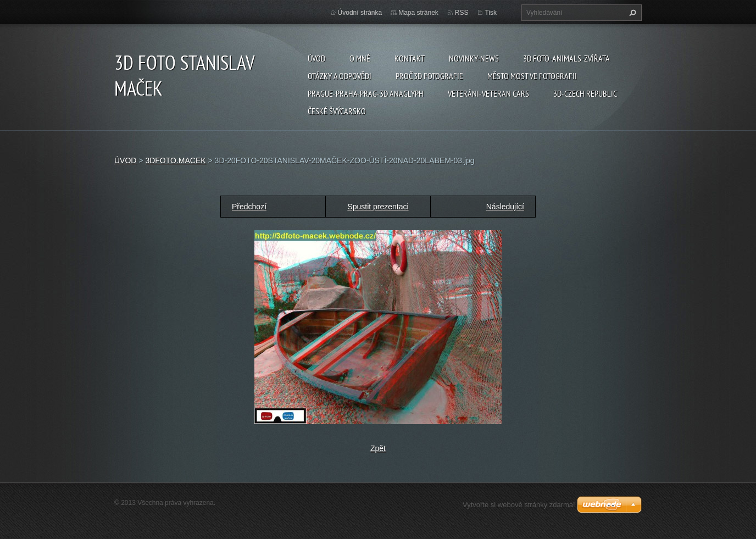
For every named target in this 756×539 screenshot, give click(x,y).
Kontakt (410, 58)
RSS (462, 13)
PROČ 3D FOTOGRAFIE (429, 76)
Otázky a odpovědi (340, 76)
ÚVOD (316, 58)
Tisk (491, 13)
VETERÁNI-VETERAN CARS (488, 93)
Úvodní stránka (360, 13)
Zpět (378, 448)
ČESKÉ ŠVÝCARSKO (337, 111)
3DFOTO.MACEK (175, 160)
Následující (505, 207)
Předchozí (249, 207)
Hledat (631, 13)
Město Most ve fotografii (532, 76)
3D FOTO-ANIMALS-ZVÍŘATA (566, 58)
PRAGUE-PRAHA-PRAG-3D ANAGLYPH (366, 93)
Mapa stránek (418, 13)
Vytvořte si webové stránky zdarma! (519, 505)
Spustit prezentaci (378, 207)
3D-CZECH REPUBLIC (585, 93)
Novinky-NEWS (474, 58)
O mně (360, 58)
